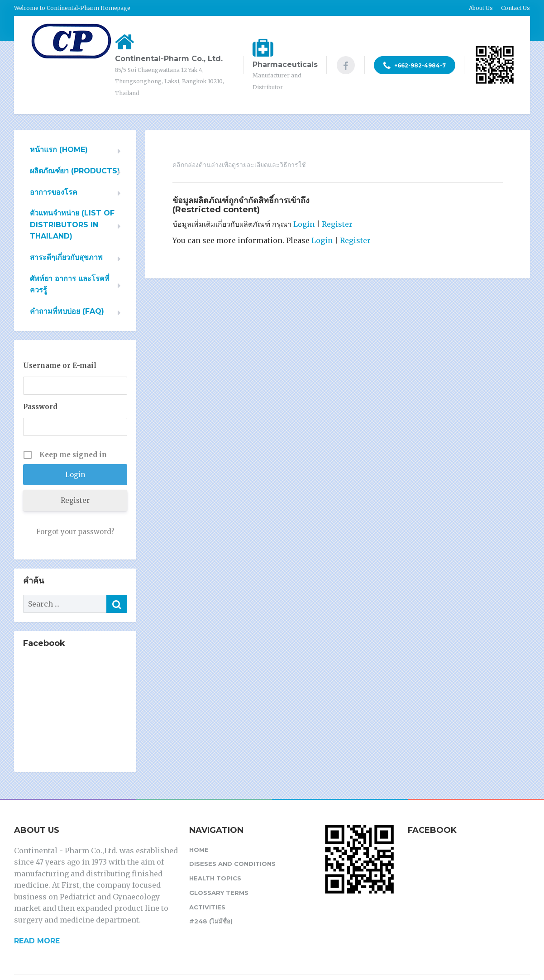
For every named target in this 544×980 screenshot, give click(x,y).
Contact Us (515, 8)
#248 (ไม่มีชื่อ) (211, 921)
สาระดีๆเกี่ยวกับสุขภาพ (66, 257)
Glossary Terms (219, 893)
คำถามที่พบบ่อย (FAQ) (67, 311)
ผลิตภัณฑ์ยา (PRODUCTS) (75, 171)
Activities (207, 907)
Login (304, 224)
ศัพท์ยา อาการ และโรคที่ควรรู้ (70, 284)
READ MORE (37, 941)
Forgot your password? (75, 532)
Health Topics (215, 878)
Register (337, 224)
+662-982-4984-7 (415, 66)
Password (40, 407)
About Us (481, 8)
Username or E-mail (60, 366)
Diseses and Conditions (232, 864)
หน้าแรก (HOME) (59, 150)
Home (199, 850)
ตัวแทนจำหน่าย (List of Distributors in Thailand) (72, 225)
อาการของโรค (54, 192)
